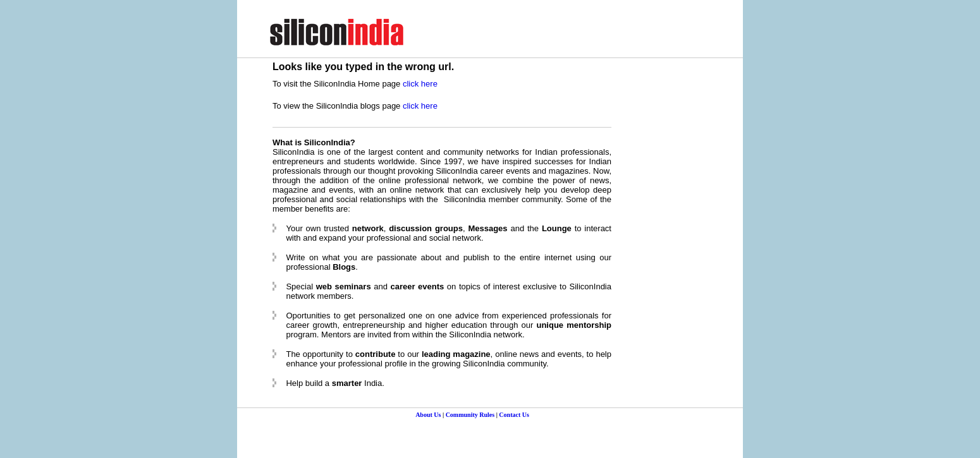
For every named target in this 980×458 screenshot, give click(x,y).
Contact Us (514, 415)
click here (420, 84)
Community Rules (470, 415)
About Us (428, 415)
